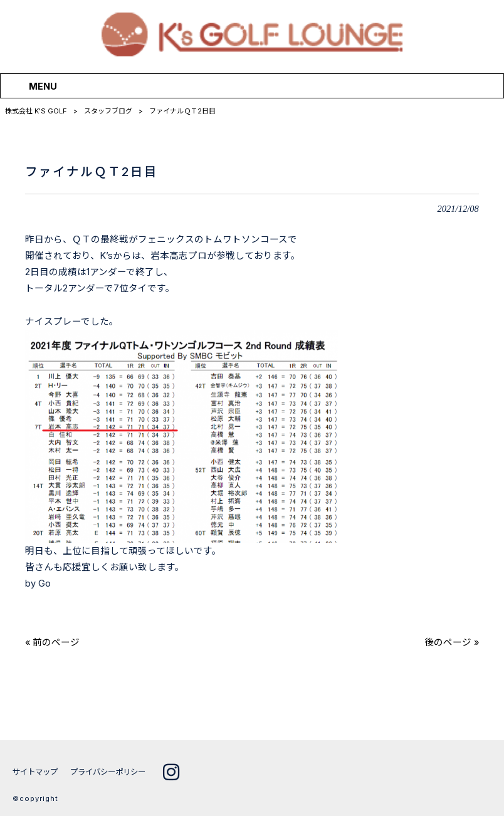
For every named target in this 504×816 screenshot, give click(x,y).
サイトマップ (37, 772)
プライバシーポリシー (115, 772)
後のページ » (452, 642)
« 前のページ (52, 642)
